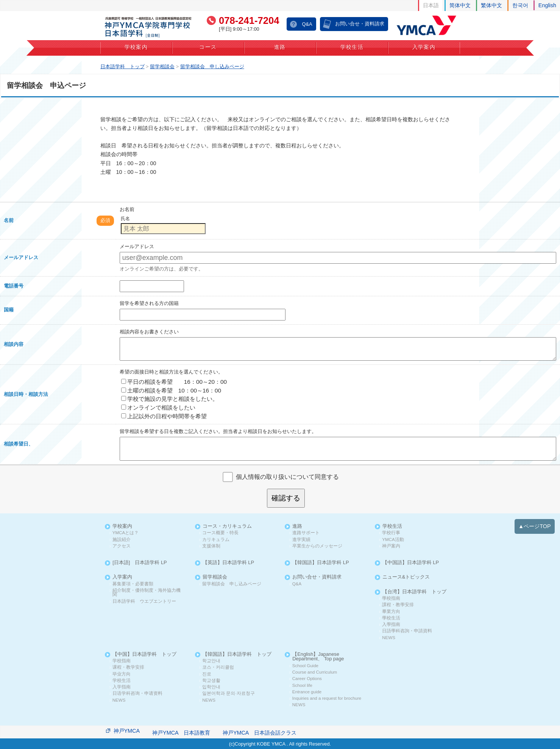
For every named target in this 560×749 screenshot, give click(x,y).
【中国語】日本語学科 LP (411, 563)
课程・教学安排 (128, 667)
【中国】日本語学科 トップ (144, 654)
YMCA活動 (393, 540)
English (547, 5)
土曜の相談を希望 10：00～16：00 (171, 390)
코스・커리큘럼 (218, 667)
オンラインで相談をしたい (158, 407)
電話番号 (14, 286)
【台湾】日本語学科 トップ (414, 592)
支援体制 (211, 546)
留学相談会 (215, 577)
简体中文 (460, 5)
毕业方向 (122, 674)
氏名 (125, 219)
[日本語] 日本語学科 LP (140, 563)
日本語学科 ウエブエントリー (144, 601)
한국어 (520, 5)
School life (302, 686)
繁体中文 (491, 5)
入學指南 (391, 625)
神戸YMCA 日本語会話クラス (260, 733)
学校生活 (352, 47)
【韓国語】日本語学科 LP (321, 563)
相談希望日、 (19, 444)
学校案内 (136, 47)
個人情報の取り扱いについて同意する (287, 476)
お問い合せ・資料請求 (360, 24)
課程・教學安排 (398, 605)
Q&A (307, 24)
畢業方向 (391, 612)
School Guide (305, 666)
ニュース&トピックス (406, 577)
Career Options (307, 679)
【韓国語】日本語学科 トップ (237, 654)
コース (208, 47)
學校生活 (391, 618)
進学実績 (301, 540)
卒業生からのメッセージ (317, 546)
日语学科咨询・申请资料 (137, 693)
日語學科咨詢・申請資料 (407, 631)
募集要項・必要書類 (133, 584)
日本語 (431, 5)
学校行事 (391, 533)
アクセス (122, 546)
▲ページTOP (535, 526)
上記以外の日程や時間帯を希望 (164, 416)
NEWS (389, 638)
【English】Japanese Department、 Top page (318, 657)
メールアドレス (21, 257)
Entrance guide (307, 692)
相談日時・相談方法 (26, 394)
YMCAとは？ (126, 533)
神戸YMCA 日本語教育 (181, 733)
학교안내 (211, 661)
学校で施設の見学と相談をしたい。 (170, 399)
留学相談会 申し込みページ (232, 584)
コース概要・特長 (220, 533)
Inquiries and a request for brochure (327, 698)
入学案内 (424, 47)
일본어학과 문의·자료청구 (228, 693)
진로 (207, 674)
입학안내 (211, 687)
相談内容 (14, 344)
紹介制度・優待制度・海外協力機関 (147, 593)
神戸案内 (391, 546)
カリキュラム (216, 540)
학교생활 (211, 681)
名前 (9, 220)
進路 (280, 47)
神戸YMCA (127, 731)
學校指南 (391, 598)
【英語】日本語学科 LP (228, 563)
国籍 (9, 310)
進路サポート (306, 533)
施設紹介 (122, 540)
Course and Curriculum (315, 672)
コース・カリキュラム (227, 526)
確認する (286, 498)
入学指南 (122, 687)
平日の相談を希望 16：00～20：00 (174, 382)
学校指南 (122, 661)
